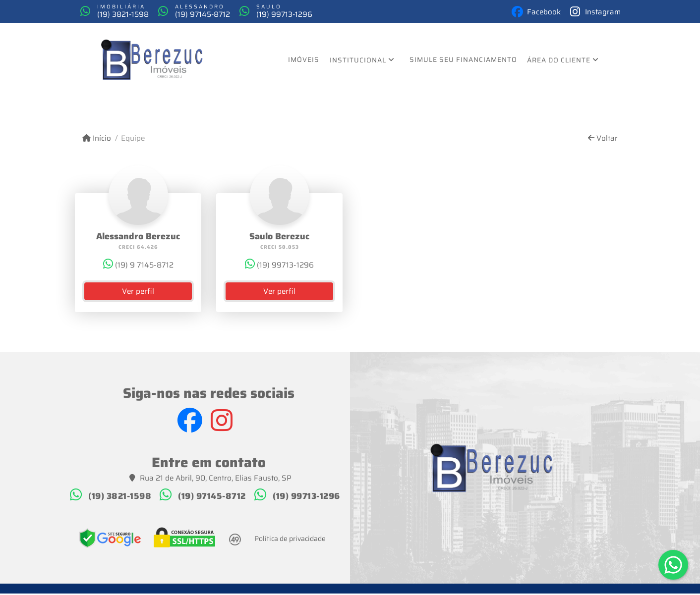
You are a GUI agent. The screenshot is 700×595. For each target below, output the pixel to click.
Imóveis (304, 61)
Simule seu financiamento (463, 61)
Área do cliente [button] (559, 61)
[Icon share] (526, 12)
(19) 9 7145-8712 (138, 267)
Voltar (603, 140)
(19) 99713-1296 (312, 15)
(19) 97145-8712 (219, 15)
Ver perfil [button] (138, 293)
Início (97, 140)
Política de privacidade (290, 540)
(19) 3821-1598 (128, 15)
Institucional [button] (358, 61)
